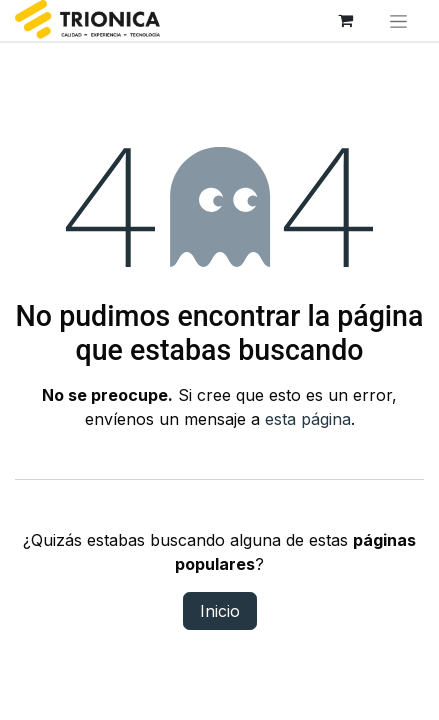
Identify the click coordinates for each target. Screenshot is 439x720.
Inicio (220, 611)
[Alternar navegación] (399, 20)
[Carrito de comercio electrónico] (346, 20)
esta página (308, 419)
